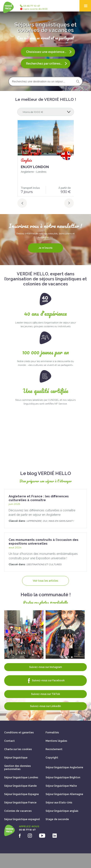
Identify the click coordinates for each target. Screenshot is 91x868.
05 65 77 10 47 (34, 7)
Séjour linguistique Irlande (20, 786)
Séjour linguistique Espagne (22, 794)
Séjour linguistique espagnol (22, 819)
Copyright (52, 758)
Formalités (52, 733)
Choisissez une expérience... (49, 52)
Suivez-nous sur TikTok (46, 694)
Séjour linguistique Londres (21, 777)
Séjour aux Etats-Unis (59, 803)
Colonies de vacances (18, 811)
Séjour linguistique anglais (62, 811)
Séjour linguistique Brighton (63, 777)
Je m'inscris (45, 248)
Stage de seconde (57, 819)
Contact (9, 741)
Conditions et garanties (19, 733)
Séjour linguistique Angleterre (64, 767)
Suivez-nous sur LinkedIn (45, 706)
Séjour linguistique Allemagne (64, 794)
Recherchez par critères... (47, 64)
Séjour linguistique (16, 758)
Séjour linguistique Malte (61, 786)
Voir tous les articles (45, 581)
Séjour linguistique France (20, 803)
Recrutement (54, 749)
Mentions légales (56, 741)
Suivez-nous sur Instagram (46, 667)
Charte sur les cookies (18, 749)
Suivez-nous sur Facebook (46, 681)
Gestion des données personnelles (18, 768)
